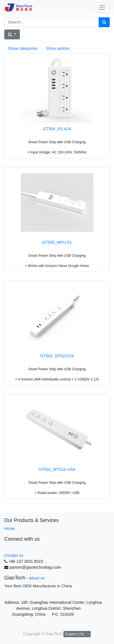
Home (10, 529)
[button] (12, 34)
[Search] (104, 22)
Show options (58, 48)
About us (37, 578)
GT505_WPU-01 (57, 242)
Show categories (23, 48)
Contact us (14, 555)
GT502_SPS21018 (57, 356)
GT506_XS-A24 (57, 129)
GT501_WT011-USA (57, 469)
